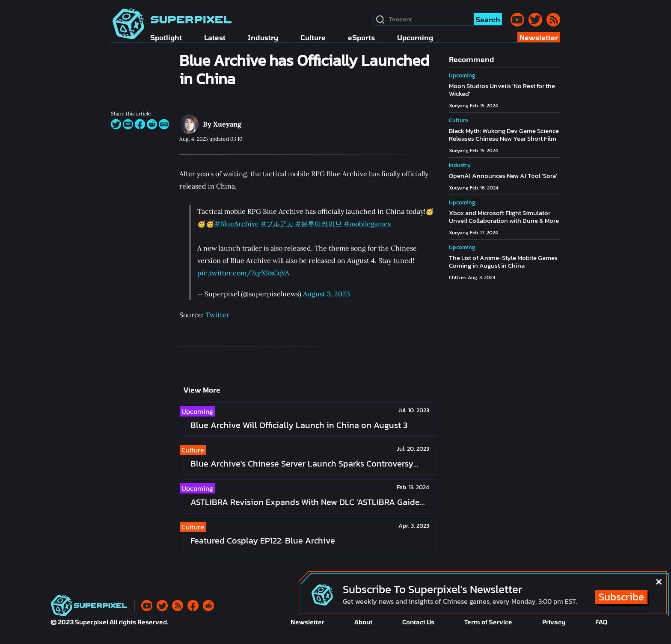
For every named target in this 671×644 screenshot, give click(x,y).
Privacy (554, 622)
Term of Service (488, 622)
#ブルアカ (277, 224)
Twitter (217, 315)
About (363, 622)
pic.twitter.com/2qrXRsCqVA (243, 273)
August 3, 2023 (327, 294)
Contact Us (418, 622)
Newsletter (307, 622)
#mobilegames (367, 224)
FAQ (601, 622)
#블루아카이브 (319, 224)
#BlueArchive (237, 224)
